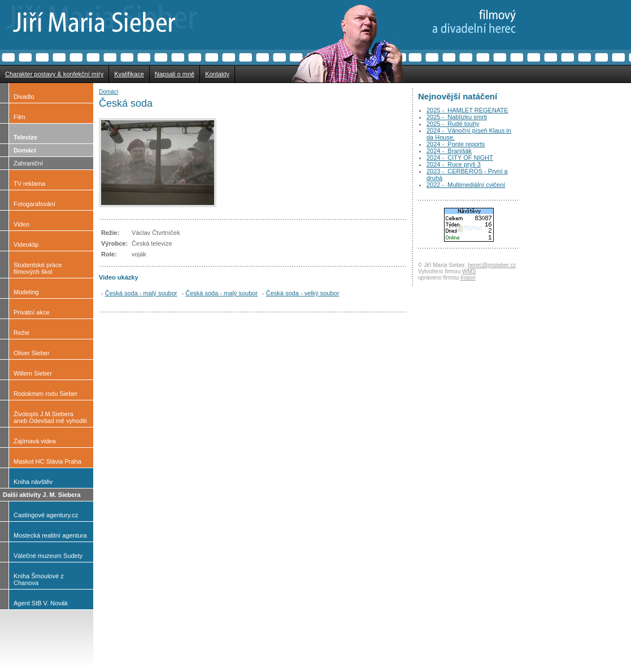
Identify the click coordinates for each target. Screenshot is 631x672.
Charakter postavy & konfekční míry (54, 74)
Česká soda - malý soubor (141, 293)
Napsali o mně (175, 74)
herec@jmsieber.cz (492, 265)
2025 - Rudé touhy (453, 124)
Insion (468, 278)
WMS (469, 271)
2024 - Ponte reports (456, 144)
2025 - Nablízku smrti (457, 117)
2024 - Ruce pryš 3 (454, 164)
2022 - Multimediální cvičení (466, 185)
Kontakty (217, 74)
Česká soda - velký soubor (303, 293)
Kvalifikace (129, 74)
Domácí (108, 92)
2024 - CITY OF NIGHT (460, 158)
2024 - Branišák (449, 151)
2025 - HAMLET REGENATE (467, 110)
